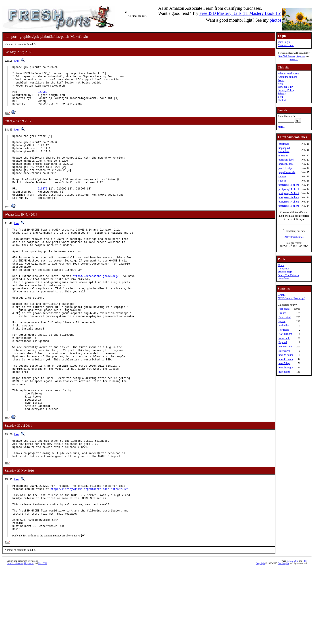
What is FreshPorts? (289, 74)
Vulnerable (284, 338)
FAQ (280, 83)
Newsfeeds (284, 278)
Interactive (284, 351)
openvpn (283, 155)
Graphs (282, 295)
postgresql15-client (289, 193)
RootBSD (294, 60)
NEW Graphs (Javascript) (292, 298)
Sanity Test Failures (288, 275)
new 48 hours (286, 359)
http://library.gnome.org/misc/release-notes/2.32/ (89, 556)
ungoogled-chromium (285, 150)
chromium (284, 144)
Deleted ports (285, 272)
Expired (283, 342)
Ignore (282, 321)
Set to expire (285, 347)
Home (281, 265)
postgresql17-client (289, 202)
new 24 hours (286, 355)
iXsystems (301, 56)
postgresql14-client (289, 189)
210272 (42, 209)
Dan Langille (283, 639)
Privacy (282, 93)
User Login (284, 42)
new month (284, 372)
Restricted (284, 330)
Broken (282, 313)
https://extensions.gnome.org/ (96, 309)
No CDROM (285, 334)
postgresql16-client (289, 197)
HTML (290, 637)
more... (282, 127)
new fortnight (286, 367)
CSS (296, 637)
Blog (280, 97)
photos (276, 20)
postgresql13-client (289, 185)
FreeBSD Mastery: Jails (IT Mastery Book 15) (240, 13)
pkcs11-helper (286, 168)
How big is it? (285, 87)
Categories (283, 269)
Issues (281, 80)
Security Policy (286, 90)
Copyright (260, 639)
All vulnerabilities (294, 237)
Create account (286, 45)
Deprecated (285, 317)
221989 (42, 98)
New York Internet (287, 56)
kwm (17, 61)
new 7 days (284, 363)
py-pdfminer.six (287, 172)
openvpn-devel (286, 160)
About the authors (287, 77)
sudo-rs (282, 176)
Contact (282, 100)
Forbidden (284, 326)
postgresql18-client (289, 206)
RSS (305, 637)
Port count (284, 309)
